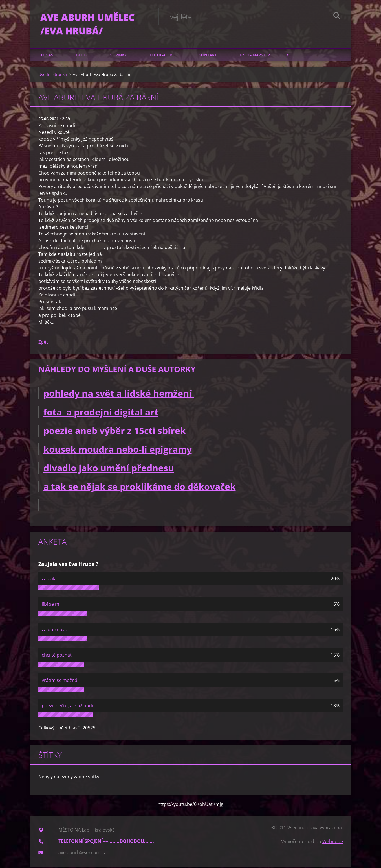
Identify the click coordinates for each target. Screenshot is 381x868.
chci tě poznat (57, 656)
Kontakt (208, 56)
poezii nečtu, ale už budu (68, 707)
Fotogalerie (163, 56)
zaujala (49, 580)
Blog (81, 56)
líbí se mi (51, 605)
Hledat (337, 16)
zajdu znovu (55, 631)
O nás (47, 56)
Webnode (333, 843)
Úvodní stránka (53, 76)
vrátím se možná (60, 682)
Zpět (43, 344)
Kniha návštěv (255, 56)
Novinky (118, 56)
